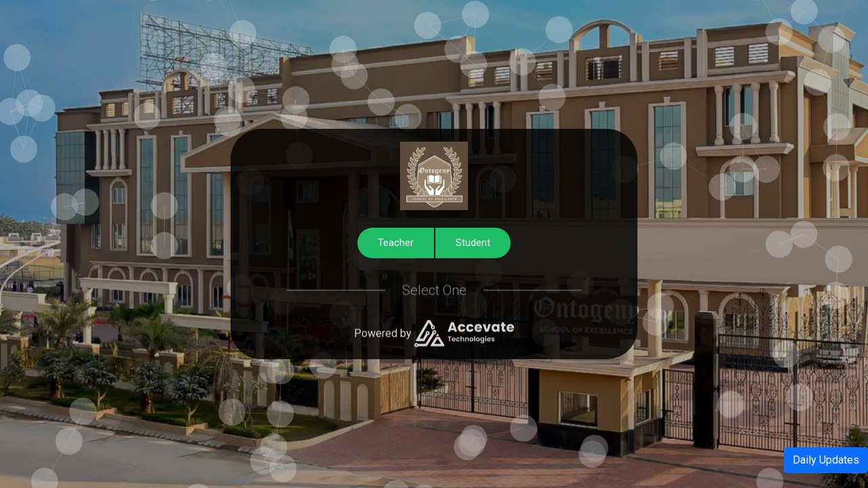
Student (473, 243)
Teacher (396, 243)
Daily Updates (826, 460)
